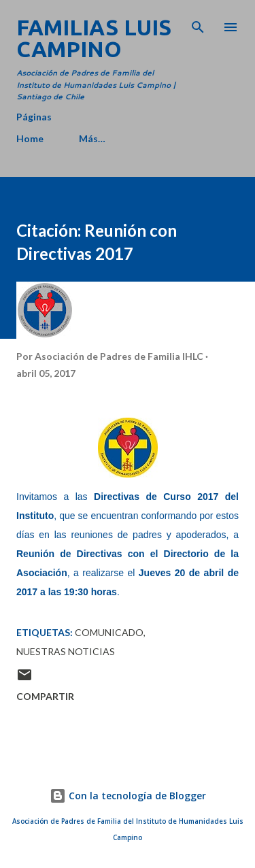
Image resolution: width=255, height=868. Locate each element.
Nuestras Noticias (66, 651)
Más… (92, 138)
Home (30, 138)
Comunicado (109, 632)
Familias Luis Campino (94, 38)
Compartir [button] (45, 696)
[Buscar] (198, 24)
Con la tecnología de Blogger (128, 796)
